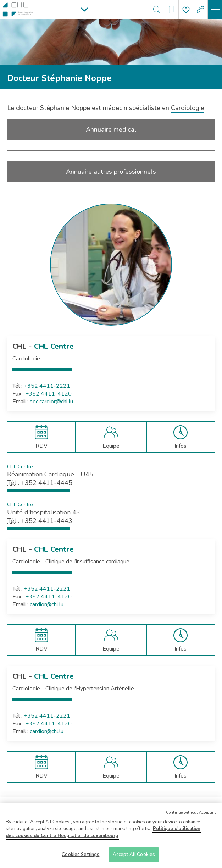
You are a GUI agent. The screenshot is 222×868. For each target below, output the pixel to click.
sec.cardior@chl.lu (51, 402)
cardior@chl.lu (47, 604)
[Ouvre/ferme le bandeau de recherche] (157, 10)
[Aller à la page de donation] (186, 10)
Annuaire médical (111, 129)
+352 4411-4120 (48, 394)
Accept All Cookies (134, 857)
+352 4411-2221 (47, 386)
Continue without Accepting (191, 815)
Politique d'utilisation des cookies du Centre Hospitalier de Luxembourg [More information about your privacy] (103, 835)
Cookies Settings (81, 857)
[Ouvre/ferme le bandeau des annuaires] (171, 10)
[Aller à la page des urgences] (201, 10)
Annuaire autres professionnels (111, 172)
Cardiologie (188, 108)
